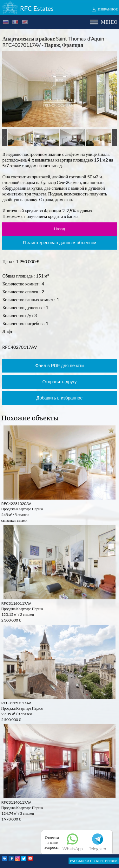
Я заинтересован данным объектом (60, 243)
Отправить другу (59, 382)
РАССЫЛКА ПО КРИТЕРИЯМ (94, 861)
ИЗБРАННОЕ (108, 9)
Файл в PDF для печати (60, 366)
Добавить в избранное (60, 398)
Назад (59, 229)
